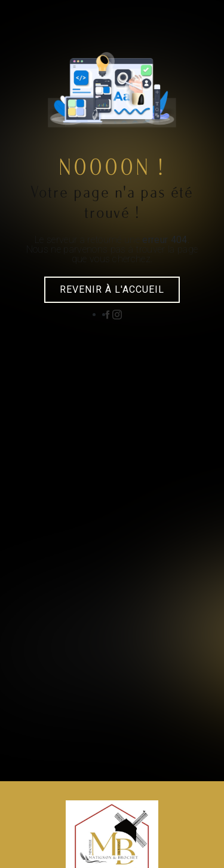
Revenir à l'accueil (112, 289)
